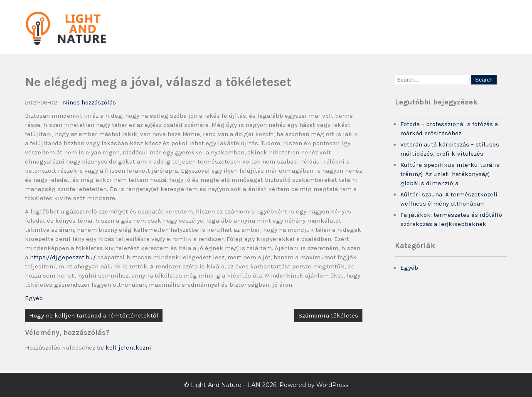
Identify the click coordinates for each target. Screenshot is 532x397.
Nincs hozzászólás (89, 102)
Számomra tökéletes (328, 315)
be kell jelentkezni (124, 347)
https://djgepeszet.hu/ (63, 257)
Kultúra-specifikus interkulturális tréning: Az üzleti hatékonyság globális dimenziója (450, 174)
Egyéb (34, 298)
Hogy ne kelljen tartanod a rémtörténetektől (94, 315)
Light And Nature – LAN (226, 385)
